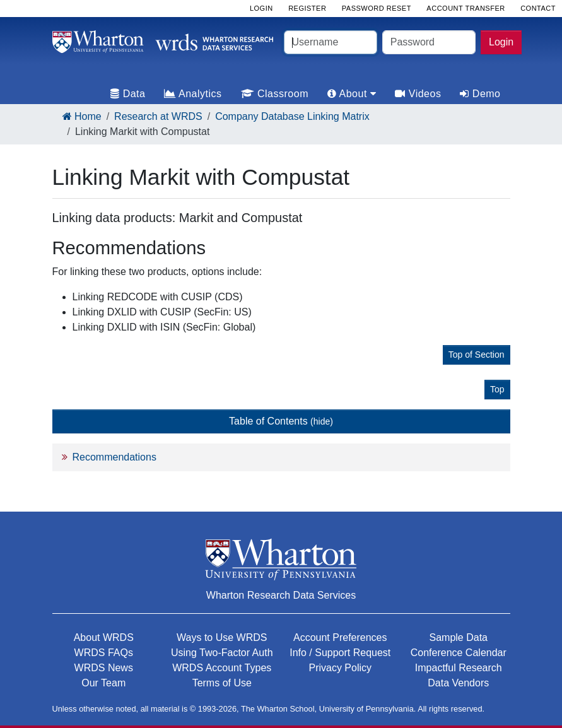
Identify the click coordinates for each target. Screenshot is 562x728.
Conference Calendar (459, 653)
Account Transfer (465, 8)
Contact (538, 8)
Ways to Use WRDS (222, 637)
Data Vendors (458, 683)
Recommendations (114, 457)
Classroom (275, 94)
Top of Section (477, 355)
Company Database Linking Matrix (292, 116)
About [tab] (352, 94)
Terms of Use (222, 683)
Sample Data (459, 637)
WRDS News (104, 668)
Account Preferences (340, 637)
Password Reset (377, 8)
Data (128, 94)
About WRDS (104, 637)
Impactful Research (459, 668)
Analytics (193, 94)
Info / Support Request (340, 653)
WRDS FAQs (104, 653)
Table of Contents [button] (281, 421)
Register (307, 8)
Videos (418, 94)
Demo (480, 94)
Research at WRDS (158, 116)
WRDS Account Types (222, 668)
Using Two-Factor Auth (222, 653)
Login (501, 42)
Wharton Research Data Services (281, 595)
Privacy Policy (340, 668)
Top (497, 389)
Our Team (103, 683)
